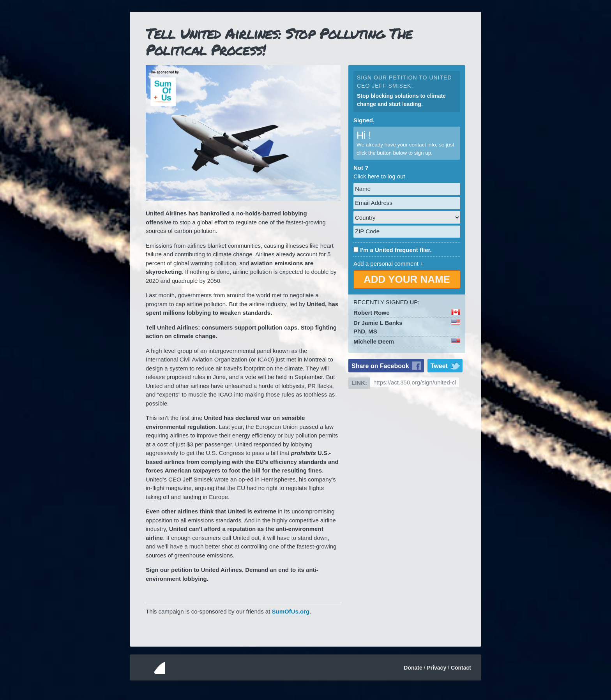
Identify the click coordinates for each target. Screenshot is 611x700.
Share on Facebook (380, 366)
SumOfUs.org (291, 611)
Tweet (439, 366)
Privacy (436, 668)
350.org (151, 667)
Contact (461, 668)
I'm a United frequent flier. (396, 250)
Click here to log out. (380, 176)
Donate (413, 668)
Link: (359, 383)
